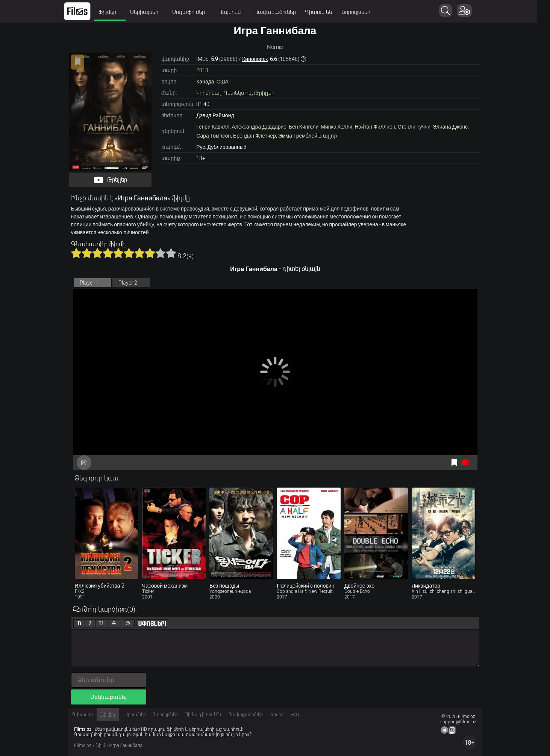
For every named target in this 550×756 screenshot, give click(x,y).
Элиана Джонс (450, 127)
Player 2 (128, 283)
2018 (202, 70)
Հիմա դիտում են (203, 715)
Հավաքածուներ (282, 12)
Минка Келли (336, 127)
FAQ (295, 715)
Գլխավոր (83, 715)
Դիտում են (325, 12)
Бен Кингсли (304, 127)
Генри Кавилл (213, 127)
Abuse (277, 715)
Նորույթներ (362, 12)
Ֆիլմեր (116, 12)
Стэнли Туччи (414, 127)
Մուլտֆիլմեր (197, 12)
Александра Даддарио (259, 127)
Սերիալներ (153, 12)
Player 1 (89, 283)
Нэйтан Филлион (375, 127)
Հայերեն (239, 12)
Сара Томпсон (214, 136)
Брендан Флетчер (255, 136)
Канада (205, 82)
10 (171, 253)
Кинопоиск (255, 59)
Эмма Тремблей (298, 136)
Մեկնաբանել (108, 697)
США (223, 82)
